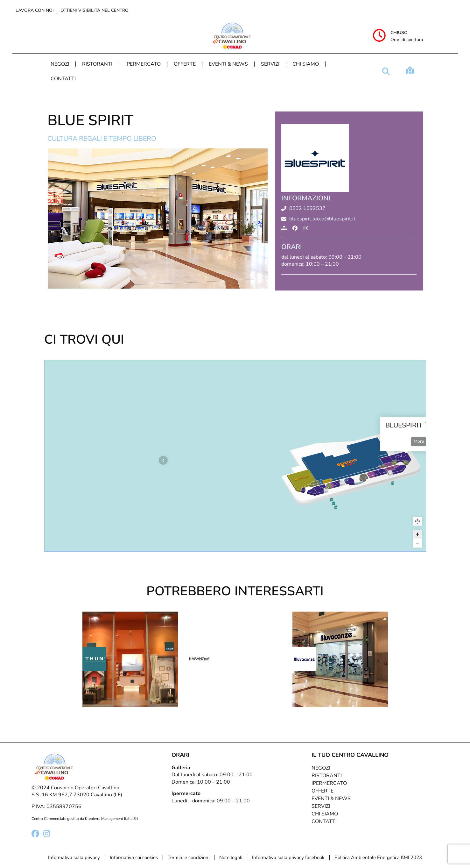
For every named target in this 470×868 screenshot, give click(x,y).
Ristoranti (97, 64)
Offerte (185, 64)
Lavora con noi (35, 10)
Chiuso (399, 33)
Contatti (63, 79)
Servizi (270, 64)
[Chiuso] (379, 35)
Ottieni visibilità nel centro (95, 10)
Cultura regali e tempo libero (102, 139)
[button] (386, 71)
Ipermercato (143, 64)
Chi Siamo (306, 64)
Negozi (60, 64)
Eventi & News (228, 64)
